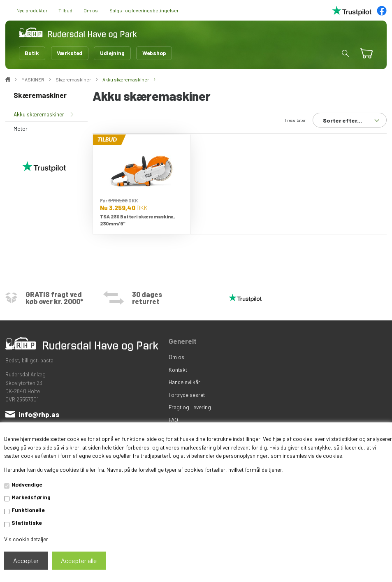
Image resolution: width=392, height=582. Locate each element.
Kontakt (178, 370)
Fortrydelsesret (187, 395)
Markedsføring (31, 497)
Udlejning (112, 53)
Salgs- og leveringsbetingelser (144, 10)
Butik (32, 53)
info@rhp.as (39, 414)
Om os (91, 10)
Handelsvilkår (184, 382)
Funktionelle (28, 510)
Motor (21, 129)
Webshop (154, 53)
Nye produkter (32, 10)
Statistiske (27, 523)
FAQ (173, 420)
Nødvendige (27, 484)
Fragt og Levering (190, 407)
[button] (345, 53)
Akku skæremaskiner (39, 114)
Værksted (70, 53)
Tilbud (65, 10)
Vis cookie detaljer (26, 539)
